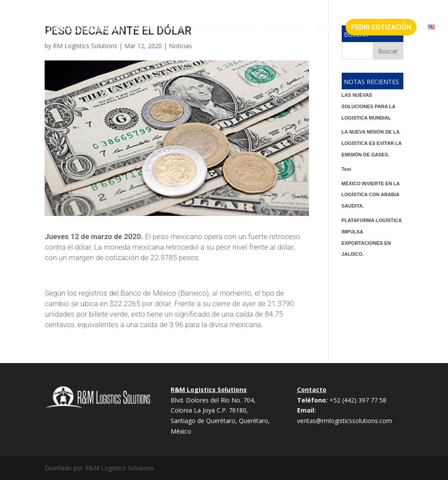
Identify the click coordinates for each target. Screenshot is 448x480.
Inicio (65, 28)
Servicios (103, 28)
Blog (325, 28)
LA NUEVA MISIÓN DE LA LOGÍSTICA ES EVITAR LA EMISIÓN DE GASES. (372, 143)
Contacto (287, 28)
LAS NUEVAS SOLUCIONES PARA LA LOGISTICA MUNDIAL (369, 106)
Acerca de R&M (157, 28)
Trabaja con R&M (226, 28)
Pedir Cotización (381, 27)
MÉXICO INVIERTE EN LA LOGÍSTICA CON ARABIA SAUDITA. (371, 195)
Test (346, 169)
